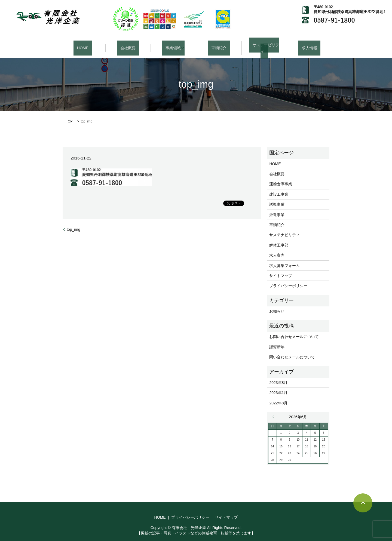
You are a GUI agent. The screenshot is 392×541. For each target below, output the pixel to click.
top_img (73, 223)
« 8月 (275, 411)
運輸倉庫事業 (281, 178)
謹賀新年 (277, 340)
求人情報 (310, 45)
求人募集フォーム (284, 259)
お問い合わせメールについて (294, 330)
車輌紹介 (219, 45)
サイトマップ (281, 269)
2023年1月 (278, 386)
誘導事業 (277, 198)
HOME (83, 45)
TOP (69, 115)
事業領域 (171, 45)
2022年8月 (278, 396)
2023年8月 (278, 376)
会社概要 (128, 45)
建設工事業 (279, 188)
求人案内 (277, 249)
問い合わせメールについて (292, 351)
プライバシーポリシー (288, 279)
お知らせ (277, 305)
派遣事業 (277, 208)
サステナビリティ (264, 45)
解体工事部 (279, 239)
